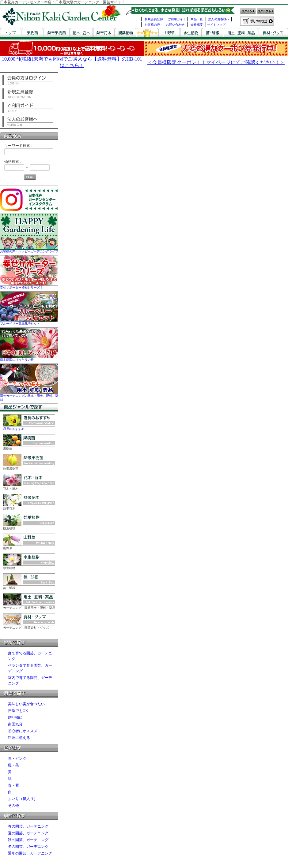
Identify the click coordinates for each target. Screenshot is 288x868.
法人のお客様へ (219, 19)
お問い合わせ (175, 25)
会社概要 (197, 25)
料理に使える (19, 738)
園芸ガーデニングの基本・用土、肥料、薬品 (29, 396)
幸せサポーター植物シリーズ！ (29, 286)
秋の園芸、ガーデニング (28, 840)
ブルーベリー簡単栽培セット (29, 322)
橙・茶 (13, 765)
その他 (13, 806)
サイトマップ (216, 25)
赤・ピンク (17, 758)
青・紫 (13, 785)
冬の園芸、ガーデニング (28, 847)
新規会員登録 (154, 19)
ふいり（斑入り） (23, 799)
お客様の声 (152, 25)
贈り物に (15, 717)
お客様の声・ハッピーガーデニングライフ (29, 250)
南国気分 (15, 724)
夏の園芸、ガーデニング (28, 833)
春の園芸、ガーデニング (28, 826)
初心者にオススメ (23, 731)
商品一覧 (197, 19)
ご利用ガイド (177, 19)
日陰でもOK (18, 711)
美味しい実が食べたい (26, 704)
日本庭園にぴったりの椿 (29, 358)
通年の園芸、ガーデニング (30, 853)
